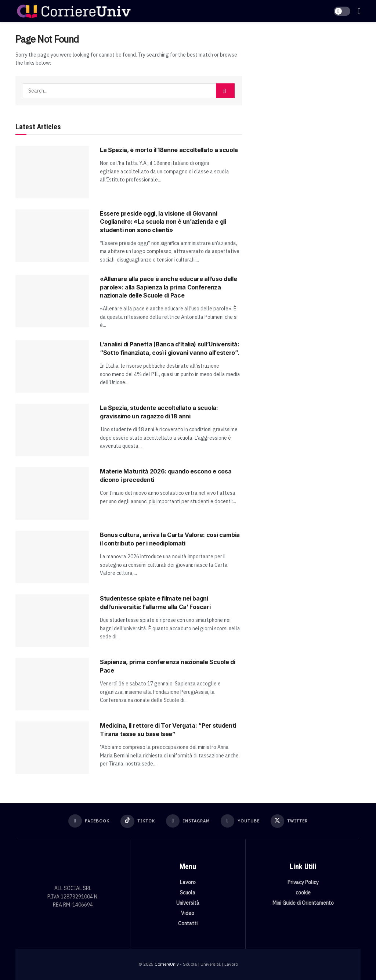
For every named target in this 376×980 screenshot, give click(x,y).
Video (188, 913)
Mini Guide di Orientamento (303, 902)
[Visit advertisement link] (307, 87)
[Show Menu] (359, 11)
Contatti (188, 923)
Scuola (188, 892)
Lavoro (188, 882)
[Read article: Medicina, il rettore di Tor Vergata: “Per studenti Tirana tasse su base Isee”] (52, 748)
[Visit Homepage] (74, 11)
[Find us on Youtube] (240, 821)
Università (188, 902)
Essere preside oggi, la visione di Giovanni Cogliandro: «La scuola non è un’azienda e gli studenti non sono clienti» (163, 222)
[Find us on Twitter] (290, 821)
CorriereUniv (167, 964)
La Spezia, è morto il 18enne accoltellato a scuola (169, 150)
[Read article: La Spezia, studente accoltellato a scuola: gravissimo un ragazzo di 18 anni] (52, 430)
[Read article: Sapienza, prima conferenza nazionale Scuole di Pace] (52, 684)
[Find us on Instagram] (188, 821)
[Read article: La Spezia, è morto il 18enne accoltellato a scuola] (52, 172)
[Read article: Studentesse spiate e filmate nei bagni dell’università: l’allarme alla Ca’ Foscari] (52, 621)
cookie (303, 892)
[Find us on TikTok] (138, 821)
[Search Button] (225, 91)
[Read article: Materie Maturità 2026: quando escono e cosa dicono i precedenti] (52, 493)
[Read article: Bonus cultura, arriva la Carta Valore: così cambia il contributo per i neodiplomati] (52, 557)
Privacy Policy (303, 882)
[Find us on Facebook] (88, 821)
